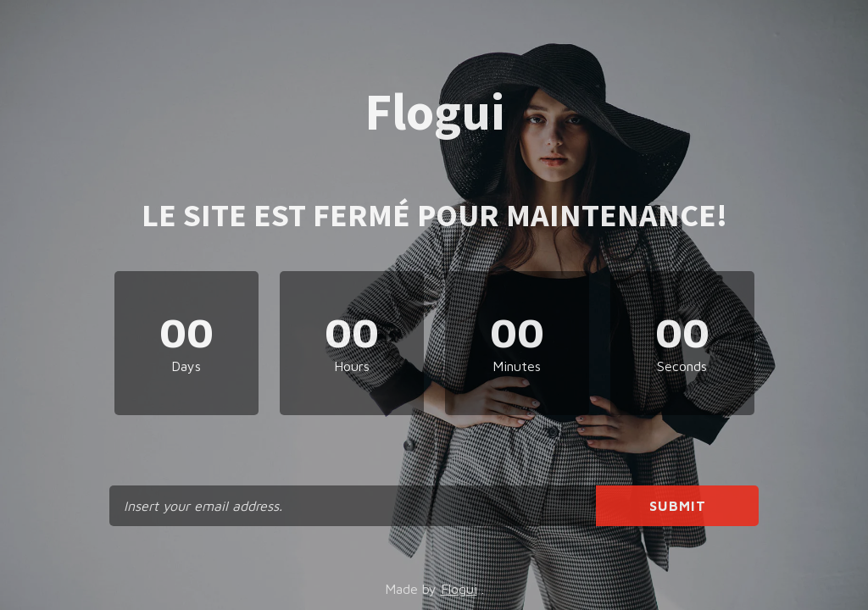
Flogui (459, 589)
